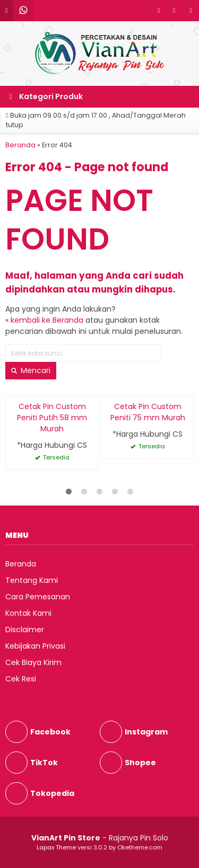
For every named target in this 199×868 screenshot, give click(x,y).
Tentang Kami (32, 580)
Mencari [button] (31, 370)
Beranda (21, 564)
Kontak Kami (28, 613)
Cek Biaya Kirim (33, 662)
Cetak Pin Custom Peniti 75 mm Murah (148, 412)
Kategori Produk (46, 96)
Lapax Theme (56, 847)
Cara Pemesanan (38, 597)
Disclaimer (25, 630)
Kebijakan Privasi (35, 646)
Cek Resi (21, 679)
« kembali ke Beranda (44, 320)
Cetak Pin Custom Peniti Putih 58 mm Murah (52, 418)
